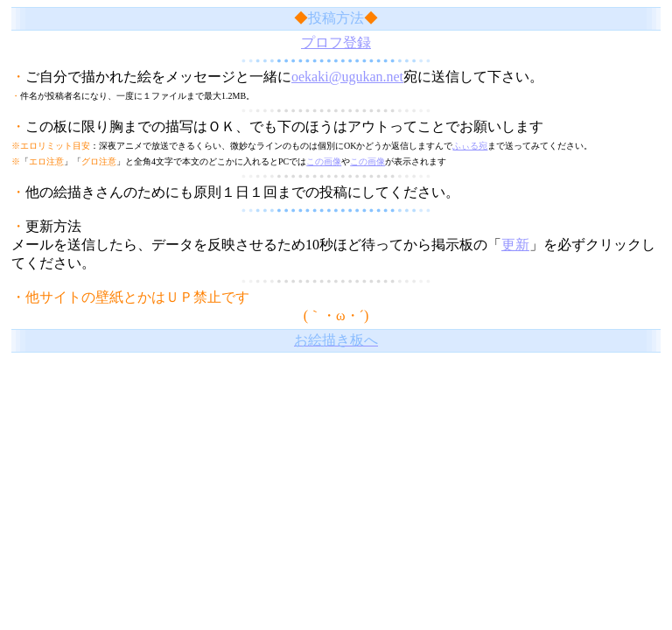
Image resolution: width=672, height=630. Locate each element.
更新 (515, 245)
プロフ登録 (336, 42)
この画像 (324, 161)
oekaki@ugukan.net (347, 77)
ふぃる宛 (470, 146)
